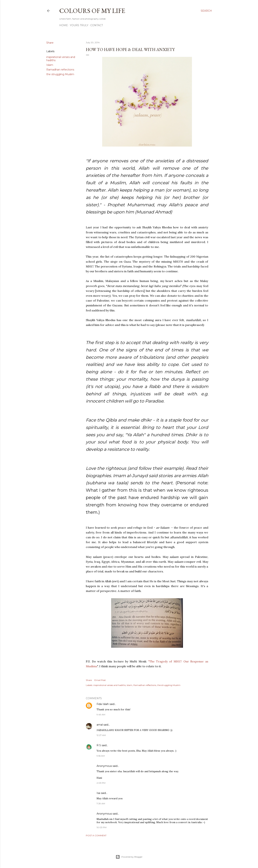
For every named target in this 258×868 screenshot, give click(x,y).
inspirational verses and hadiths (110, 685)
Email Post (100, 680)
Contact (97, 25)
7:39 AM (101, 804)
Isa (98, 793)
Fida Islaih (103, 704)
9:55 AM (101, 756)
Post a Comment (96, 835)
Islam (50, 65)
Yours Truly (79, 25)
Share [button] (50, 43)
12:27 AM (101, 735)
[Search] (206, 11)
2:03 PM (101, 783)
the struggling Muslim (60, 74)
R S (99, 745)
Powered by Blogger (129, 857)
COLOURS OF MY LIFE (92, 11)
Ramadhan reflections (60, 70)
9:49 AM (101, 715)
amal (100, 725)
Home (64, 25)
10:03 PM (102, 827)
